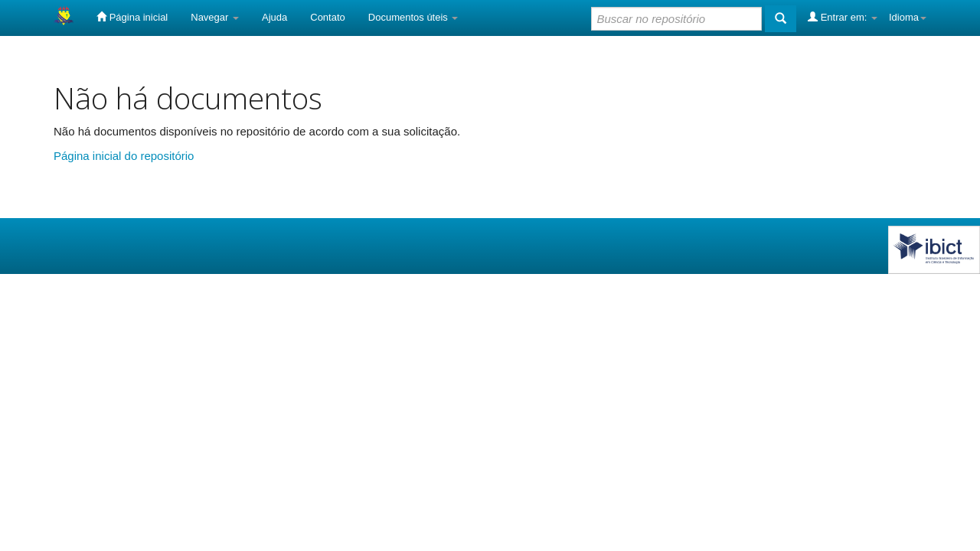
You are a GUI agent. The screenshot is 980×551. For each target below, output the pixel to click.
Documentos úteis (413, 17)
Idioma (908, 17)
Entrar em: (843, 17)
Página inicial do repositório (124, 156)
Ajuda (274, 17)
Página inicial (132, 17)
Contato (328, 17)
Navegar (215, 17)
